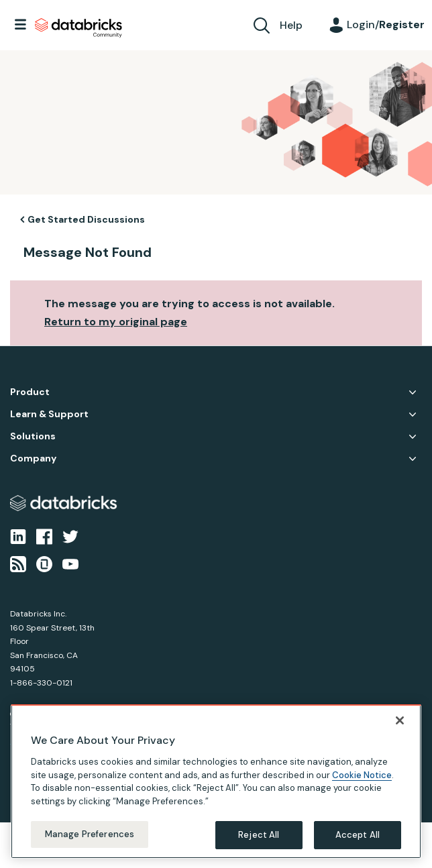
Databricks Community (78, 28)
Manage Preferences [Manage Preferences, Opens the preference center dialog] (90, 846)
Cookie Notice (362, 787)
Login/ (386, 24)
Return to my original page (116, 322)
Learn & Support (49, 414)
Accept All (358, 847)
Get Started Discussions (86, 219)
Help (291, 25)
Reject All (259, 847)
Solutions (33, 436)
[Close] (400, 733)
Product (30, 392)
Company (33, 458)
